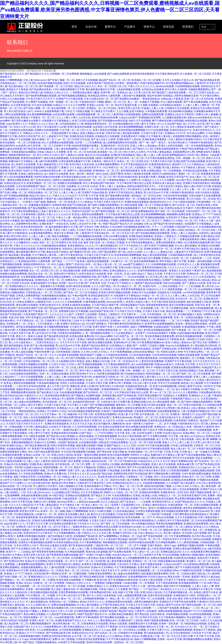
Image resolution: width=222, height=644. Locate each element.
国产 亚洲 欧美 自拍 (95, 283)
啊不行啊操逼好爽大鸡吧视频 (168, 121)
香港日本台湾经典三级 (31, 92)
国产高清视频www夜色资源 (113, 121)
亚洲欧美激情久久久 (97, 586)
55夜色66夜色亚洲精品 (107, 189)
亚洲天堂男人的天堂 (129, 108)
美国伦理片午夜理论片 (66, 274)
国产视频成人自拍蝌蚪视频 (151, 321)
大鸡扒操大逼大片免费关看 (115, 402)
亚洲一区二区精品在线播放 (188, 317)
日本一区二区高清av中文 (124, 361)
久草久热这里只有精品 (170, 186)
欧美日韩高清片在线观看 (93, 274)
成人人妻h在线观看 (54, 567)
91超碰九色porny (33, 467)
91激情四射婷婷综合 (160, 164)
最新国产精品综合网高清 (95, 346)
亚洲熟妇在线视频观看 (87, 399)
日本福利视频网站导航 (84, 277)
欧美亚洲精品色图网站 (58, 277)
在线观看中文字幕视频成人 (56, 121)
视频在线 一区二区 (57, 202)
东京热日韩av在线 (202, 536)
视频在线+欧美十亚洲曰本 (84, 386)
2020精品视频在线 (123, 124)
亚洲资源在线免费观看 (160, 420)
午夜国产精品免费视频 (192, 149)
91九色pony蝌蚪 (196, 133)
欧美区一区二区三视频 (53, 511)
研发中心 (149, 27)
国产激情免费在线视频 (118, 196)
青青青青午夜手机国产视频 (15, 217)
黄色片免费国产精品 (91, 408)
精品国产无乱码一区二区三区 (114, 80)
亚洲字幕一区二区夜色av (114, 92)
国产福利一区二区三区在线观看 (193, 374)
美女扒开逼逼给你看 (126, 105)
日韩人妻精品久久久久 (150, 533)
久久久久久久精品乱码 (21, 505)
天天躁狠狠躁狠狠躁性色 (111, 517)
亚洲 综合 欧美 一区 (85, 264)
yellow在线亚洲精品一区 (146, 352)
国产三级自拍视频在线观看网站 (28, 167)
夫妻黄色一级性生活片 (104, 161)
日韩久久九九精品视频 (12, 99)
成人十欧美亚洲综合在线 (207, 255)
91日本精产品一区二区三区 (118, 167)
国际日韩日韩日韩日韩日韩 (156, 489)
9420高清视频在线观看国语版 (84, 411)
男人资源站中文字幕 (44, 439)
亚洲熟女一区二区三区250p (102, 108)
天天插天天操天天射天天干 (105, 570)
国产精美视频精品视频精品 (72, 96)
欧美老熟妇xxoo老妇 (130, 527)
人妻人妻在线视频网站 (66, 149)
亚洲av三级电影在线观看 (137, 174)
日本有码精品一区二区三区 (161, 314)
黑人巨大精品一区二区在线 (201, 199)
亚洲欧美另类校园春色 (123, 155)
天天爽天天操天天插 (161, 161)
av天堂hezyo (197, 436)
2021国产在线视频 (75, 358)
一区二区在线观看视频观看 (198, 146)
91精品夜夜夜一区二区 (75, 499)
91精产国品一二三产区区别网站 (96, 433)
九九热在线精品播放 (140, 355)
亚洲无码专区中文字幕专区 (38, 533)
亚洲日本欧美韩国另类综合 (102, 249)
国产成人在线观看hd (103, 208)
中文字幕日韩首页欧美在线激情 (129, 299)
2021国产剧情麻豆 (96, 324)
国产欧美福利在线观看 (80, 545)
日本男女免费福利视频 (148, 511)
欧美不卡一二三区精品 (18, 552)
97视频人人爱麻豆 (42, 239)
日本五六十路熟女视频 (77, 111)
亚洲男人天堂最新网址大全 (74, 489)
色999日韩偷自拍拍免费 (104, 117)
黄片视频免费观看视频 (56, 327)
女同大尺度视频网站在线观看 (43, 489)
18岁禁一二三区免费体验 (88, 142)
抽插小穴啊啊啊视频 (11, 80)
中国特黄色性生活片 (189, 424)
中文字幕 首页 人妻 (125, 433)
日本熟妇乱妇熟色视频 (21, 130)
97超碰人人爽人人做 (152, 108)
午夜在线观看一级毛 (190, 439)
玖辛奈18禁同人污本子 (26, 545)
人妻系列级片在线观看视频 (126, 114)
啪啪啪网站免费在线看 (179, 214)
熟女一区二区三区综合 (124, 530)
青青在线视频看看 (33, 199)
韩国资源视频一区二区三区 (182, 289)
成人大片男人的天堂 (140, 92)
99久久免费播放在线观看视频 (57, 142)
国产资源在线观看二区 (155, 536)
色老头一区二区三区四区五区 (133, 161)
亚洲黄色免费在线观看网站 (186, 367)
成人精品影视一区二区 (118, 339)
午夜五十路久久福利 (64, 230)
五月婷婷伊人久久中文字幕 (31, 189)
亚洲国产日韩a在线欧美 (95, 192)
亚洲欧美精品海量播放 (155, 139)
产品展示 (130, 27)
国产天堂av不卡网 (89, 227)
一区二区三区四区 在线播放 (61, 186)
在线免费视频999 (137, 577)
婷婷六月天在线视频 (87, 80)
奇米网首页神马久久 (163, 502)
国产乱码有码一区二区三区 (129, 158)
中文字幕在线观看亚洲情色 (160, 158)
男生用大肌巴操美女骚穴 (118, 149)
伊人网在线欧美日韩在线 (204, 346)
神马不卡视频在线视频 (158, 367)
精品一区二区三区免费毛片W (55, 242)
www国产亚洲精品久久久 (136, 264)
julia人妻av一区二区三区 (203, 177)
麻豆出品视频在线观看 (112, 199)
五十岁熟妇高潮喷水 (160, 205)
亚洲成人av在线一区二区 (100, 105)
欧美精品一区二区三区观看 (146, 80)
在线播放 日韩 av (143, 224)
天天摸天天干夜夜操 (175, 580)
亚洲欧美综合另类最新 (82, 136)
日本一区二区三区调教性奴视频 (172, 308)
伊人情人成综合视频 (22, 352)
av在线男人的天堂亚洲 (105, 127)
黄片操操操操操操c (154, 633)
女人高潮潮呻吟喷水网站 (24, 224)
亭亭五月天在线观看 (169, 383)
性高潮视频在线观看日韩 (137, 227)
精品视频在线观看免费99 (155, 574)
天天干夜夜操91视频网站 (172, 617)
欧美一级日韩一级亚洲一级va (85, 174)
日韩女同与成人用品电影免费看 (122, 133)
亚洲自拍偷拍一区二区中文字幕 (145, 452)
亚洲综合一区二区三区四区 (129, 642)
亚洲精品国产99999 (11, 230)
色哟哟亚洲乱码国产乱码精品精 (69, 205)
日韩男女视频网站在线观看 (33, 364)
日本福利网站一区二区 (208, 202)
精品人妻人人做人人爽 (148, 155)
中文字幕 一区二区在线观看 (138, 308)
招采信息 (169, 27)
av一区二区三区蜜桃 (127, 377)
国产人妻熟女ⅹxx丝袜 (72, 155)
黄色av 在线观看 (118, 624)
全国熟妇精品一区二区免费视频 (164, 171)
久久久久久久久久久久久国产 (183, 267)
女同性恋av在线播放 (153, 89)
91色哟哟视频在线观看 (187, 86)
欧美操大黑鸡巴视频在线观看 (114, 292)
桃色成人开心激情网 (192, 383)
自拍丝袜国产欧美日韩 (101, 311)
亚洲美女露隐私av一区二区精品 (47, 570)
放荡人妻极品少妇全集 (92, 133)
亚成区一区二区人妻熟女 (179, 527)
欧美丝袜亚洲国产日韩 (31, 308)
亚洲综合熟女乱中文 (181, 130)
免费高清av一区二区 (76, 280)
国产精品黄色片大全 (48, 392)
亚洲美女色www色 (122, 417)
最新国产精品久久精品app (205, 577)
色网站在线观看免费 (152, 114)
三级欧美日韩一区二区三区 (108, 545)
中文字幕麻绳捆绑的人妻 (67, 533)
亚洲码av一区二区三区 (123, 321)
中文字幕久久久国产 (78, 405)
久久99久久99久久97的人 (95, 352)
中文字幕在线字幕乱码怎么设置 (134, 183)
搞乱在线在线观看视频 (56, 158)
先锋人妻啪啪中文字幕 (71, 486)
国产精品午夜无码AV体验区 (168, 224)
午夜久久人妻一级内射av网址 (72, 217)
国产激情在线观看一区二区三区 (112, 211)
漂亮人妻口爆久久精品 (172, 230)
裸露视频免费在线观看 (23, 392)
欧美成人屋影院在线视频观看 (88, 214)
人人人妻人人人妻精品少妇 (158, 252)
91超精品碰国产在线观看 (167, 327)
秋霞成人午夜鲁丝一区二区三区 (38, 117)
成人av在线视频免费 (142, 364)
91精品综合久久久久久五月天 (154, 461)
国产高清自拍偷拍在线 (125, 177)
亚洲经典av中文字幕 (124, 342)
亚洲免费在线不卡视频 (133, 136)
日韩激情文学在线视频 (130, 633)
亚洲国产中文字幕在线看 (69, 99)
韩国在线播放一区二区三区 (43, 192)
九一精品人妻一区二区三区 (120, 599)
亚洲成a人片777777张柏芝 (206, 214)
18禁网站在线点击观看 (106, 527)
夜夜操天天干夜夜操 (17, 89)
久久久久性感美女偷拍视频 (64, 355)
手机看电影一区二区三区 (25, 414)
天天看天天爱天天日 (158, 630)
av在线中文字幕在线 (60, 427)
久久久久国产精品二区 (104, 286)
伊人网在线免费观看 (101, 489)
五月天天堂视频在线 (92, 492)
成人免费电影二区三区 (113, 399)
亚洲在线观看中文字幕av (65, 133)
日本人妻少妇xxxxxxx (35, 80)
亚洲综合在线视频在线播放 (70, 380)
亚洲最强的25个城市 (184, 595)
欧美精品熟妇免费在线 (82, 336)
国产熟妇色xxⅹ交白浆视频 (60, 436)
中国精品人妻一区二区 (117, 508)
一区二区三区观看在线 (28, 142)
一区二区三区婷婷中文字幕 (56, 146)
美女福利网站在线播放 (180, 111)
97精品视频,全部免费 (119, 470)
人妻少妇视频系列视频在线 (195, 411)
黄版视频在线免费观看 (38, 258)
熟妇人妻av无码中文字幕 (197, 186)
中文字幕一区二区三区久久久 (76, 130)
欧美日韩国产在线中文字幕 (23, 171)
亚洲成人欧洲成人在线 (145, 495)
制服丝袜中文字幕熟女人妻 (23, 161)
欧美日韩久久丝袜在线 (82, 164)
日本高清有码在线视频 (82, 158)
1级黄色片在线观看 (22, 439)
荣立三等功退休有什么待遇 (52, 127)
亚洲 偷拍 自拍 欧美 (24, 630)
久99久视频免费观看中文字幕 (69, 89)
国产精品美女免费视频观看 (38, 149)
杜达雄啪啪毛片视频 (209, 289)
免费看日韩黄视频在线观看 (31, 536)
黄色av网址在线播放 (27, 305)
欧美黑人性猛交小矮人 (138, 302)
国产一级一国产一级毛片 (153, 142)
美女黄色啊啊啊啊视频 (39, 114)
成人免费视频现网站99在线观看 (120, 142)
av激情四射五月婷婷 (104, 377)
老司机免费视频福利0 (173, 155)
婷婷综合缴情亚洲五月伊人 (142, 186)
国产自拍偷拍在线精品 (138, 349)
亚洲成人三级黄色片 (165, 236)
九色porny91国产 (128, 117)
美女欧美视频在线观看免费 (159, 336)
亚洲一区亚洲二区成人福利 (122, 274)
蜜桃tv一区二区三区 (115, 102)
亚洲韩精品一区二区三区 (106, 171)
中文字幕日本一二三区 (134, 314)
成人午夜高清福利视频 (159, 549)
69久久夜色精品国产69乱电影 (99, 183)
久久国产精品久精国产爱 (105, 305)
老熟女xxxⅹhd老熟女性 (200, 117)
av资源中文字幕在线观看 (72, 642)
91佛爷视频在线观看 (94, 302)
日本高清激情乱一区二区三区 (39, 361)
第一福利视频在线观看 (98, 333)
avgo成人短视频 (29, 539)
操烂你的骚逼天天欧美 (199, 302)
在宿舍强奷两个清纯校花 (100, 83)
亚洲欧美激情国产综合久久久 (71, 620)
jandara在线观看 (165, 86)
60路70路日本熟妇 (181, 380)
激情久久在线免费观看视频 (52, 289)
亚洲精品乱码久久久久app (193, 467)
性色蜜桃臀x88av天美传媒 (40, 380)
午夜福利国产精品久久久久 (185, 399)
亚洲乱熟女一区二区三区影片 (60, 339)
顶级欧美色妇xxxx (26, 389)
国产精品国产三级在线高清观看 (169, 92)
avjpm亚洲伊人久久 (17, 124)
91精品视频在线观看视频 (190, 333)
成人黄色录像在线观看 (94, 470)
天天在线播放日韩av (168, 570)
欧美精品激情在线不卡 (100, 296)
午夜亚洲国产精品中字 (36, 314)
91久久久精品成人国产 (113, 502)
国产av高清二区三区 (183, 205)
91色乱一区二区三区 (97, 380)
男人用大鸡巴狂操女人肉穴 (18, 111)
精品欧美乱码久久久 (161, 202)
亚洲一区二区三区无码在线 (199, 99)
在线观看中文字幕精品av (127, 296)
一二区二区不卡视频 (178, 321)
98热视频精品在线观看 (89, 236)
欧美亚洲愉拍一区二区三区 (41, 183)
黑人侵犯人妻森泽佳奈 (63, 589)
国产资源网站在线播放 (127, 99)
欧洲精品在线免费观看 (184, 480)
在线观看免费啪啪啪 (145, 411)
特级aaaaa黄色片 (164, 364)
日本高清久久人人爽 (188, 264)
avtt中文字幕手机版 (22, 502)
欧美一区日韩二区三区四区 (184, 620)
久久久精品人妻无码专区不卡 (86, 167)
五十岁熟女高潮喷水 (23, 302)
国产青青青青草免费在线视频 (48, 552)
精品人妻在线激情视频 (155, 255)
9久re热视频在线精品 (143, 524)
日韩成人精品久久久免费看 (51, 152)
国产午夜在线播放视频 (196, 102)
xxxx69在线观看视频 (194, 292)
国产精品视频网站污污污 (41, 208)
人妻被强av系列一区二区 (14, 205)
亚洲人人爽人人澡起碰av (144, 146)
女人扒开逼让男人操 (156, 277)
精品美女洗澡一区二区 (40, 274)
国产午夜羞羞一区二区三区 (43, 311)
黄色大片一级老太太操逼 (29, 336)
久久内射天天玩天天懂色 (128, 311)
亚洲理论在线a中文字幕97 (179, 208)
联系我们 (188, 27)
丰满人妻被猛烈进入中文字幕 (52, 164)
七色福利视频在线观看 (128, 89)
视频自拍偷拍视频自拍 (82, 330)
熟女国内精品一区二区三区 (23, 86)
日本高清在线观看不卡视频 (161, 333)
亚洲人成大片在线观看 (163, 464)
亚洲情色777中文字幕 (203, 311)
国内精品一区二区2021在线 (147, 196)
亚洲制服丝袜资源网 (150, 117)
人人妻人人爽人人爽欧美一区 (198, 105)
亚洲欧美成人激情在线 (42, 464)
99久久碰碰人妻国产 (62, 264)
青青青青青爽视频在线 (133, 289)
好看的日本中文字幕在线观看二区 (176, 520)
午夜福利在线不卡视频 (91, 102)
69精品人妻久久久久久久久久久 (79, 477)
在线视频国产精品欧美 (85, 536)
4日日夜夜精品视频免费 (197, 242)
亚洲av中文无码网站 (46, 442)
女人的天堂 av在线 (87, 186)
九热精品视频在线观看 (202, 470)
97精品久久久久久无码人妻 (43, 124)
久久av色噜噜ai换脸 (47, 630)
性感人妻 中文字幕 (128, 414)
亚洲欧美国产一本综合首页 (54, 224)
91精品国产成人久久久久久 (28, 627)
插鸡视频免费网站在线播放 (135, 464)
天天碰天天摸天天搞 (152, 133)
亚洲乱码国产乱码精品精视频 (189, 161)
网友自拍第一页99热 (11, 467)
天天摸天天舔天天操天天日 (108, 202)
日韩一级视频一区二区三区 (63, 102)
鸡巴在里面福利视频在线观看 (20, 249)
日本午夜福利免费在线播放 (196, 474)
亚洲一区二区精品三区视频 (110, 242)
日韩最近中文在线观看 (177, 108)
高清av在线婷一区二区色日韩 (16, 486)
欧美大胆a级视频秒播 (202, 308)
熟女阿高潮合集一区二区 (66, 624)
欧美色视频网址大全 (11, 199)
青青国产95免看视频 (43, 449)
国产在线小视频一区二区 (61, 80)
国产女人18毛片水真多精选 (101, 595)
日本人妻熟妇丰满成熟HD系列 (186, 127)
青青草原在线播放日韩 (154, 267)
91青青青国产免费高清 (190, 349)
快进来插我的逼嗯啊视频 (132, 130)
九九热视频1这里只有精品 (70, 361)
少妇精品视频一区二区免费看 (139, 583)
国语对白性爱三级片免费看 (66, 461)
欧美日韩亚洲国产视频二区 (35, 470)
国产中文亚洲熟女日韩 (23, 549)
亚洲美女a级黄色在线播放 (76, 305)
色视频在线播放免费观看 (13, 274)
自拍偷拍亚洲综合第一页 (52, 171)
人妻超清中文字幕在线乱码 (94, 233)
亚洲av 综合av (24, 583)
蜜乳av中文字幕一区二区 (160, 627)
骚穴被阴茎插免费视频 (33, 221)
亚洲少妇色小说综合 (130, 267)
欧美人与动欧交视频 (100, 511)
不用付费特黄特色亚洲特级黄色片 (126, 324)
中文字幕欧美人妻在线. (159, 136)
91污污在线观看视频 (157, 130)
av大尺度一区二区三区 (99, 177)
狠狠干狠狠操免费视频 (16, 271)
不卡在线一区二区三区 (150, 530)
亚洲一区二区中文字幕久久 (56, 527)
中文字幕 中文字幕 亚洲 (91, 196)
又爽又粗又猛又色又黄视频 (146, 258)
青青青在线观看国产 (32, 158)
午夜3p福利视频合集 (48, 383)
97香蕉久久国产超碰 (34, 202)
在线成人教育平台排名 (190, 386)
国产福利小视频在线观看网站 (103, 205)
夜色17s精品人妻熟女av (178, 342)
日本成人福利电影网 (181, 445)
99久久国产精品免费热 (104, 252)
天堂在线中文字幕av (11, 555)
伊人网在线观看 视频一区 (134, 205)
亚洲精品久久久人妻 (200, 395)
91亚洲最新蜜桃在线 (210, 227)
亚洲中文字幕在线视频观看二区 (138, 570)
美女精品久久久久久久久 (174, 589)
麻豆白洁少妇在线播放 (97, 155)
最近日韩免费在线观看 (181, 305)
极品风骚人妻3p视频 (20, 255)
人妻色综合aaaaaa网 (88, 502)
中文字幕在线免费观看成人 (26, 211)
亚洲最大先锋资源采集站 (196, 183)
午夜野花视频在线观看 (49, 499)
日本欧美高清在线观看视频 (90, 639)
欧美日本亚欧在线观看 (153, 405)
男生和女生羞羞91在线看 (54, 545)
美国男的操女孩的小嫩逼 (86, 92)
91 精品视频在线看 (70, 271)
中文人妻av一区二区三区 (71, 299)
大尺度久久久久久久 (78, 289)
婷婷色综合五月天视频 (58, 189)
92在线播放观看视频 (71, 392)
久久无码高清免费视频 (84, 427)
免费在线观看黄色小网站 (193, 239)
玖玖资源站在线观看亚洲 (111, 427)
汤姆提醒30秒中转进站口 (20, 267)
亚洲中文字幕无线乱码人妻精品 (126, 192)
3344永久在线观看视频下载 (49, 111)
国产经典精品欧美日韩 (58, 633)
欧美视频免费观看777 (191, 583)
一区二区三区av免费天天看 (103, 267)
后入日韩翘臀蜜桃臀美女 (136, 558)
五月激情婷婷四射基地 (75, 267)
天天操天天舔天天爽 (113, 371)
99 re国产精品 (56, 495)
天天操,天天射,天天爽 (175, 452)
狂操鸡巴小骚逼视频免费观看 (117, 411)
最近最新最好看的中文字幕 (100, 89)
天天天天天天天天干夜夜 (73, 342)
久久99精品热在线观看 (115, 355)
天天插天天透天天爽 (97, 383)
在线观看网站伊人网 (183, 152)
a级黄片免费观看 (104, 158)
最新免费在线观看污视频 (89, 445)
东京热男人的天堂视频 (194, 533)
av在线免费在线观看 (64, 114)
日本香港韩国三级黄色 (33, 214)
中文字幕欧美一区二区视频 (40, 595)
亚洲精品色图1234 (141, 402)
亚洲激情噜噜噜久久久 (113, 389)
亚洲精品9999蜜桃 (149, 492)
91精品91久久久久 (157, 289)
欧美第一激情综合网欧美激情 (192, 324)
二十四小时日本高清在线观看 (30, 386)
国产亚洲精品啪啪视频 (16, 196)
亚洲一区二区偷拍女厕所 (53, 539)
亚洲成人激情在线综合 (31, 174)
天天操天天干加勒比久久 (120, 283)
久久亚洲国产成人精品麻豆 (181, 483)
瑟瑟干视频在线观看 (201, 492)
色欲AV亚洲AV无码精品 (160, 96)
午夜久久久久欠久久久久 (141, 86)
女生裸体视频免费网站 (107, 164)
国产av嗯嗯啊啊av (109, 536)
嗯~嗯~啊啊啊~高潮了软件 (66, 470)
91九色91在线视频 (42, 105)
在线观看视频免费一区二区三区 (93, 114)
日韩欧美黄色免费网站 (100, 574)
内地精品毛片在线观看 (107, 136)
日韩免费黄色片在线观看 (95, 624)
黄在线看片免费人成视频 (152, 177)
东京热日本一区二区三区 (189, 299)
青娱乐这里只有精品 (57, 252)
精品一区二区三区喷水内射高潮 (184, 405)
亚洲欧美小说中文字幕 (28, 527)
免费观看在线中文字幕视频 (73, 311)
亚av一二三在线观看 (99, 499)
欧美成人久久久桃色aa (80, 202)
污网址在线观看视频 (15, 114)
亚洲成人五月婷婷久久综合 (105, 289)
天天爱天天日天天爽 (174, 274)
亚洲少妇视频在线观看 (206, 505)
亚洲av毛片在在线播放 (144, 292)
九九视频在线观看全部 (174, 117)
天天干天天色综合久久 (131, 246)
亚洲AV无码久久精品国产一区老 (54, 389)
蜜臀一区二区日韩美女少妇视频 (103, 464)
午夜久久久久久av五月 (65, 196)
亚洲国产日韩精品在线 (174, 280)
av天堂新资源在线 (21, 105)
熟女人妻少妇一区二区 (109, 264)
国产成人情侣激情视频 (42, 346)
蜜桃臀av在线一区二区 (143, 339)
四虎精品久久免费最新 (175, 395)
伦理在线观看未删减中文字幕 (74, 161)
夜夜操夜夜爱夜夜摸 (157, 305)
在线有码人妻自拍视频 (74, 249)
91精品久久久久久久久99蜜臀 (69, 105)
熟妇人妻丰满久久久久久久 (56, 211)
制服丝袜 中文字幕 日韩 (81, 414)
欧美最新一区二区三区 (110, 152)
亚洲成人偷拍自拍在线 (94, 461)
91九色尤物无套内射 (39, 483)
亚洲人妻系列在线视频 (105, 130)
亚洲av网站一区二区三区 (196, 433)
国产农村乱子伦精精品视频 (159, 246)
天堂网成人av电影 (68, 577)
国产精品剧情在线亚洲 (56, 336)
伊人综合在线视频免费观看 (18, 177)
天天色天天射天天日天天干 (40, 99)
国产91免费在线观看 (120, 552)
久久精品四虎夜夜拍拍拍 (62, 458)
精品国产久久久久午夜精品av (188, 164)
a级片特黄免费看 (48, 161)
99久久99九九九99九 (135, 152)
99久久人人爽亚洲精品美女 (103, 620)
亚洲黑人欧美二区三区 (156, 127)
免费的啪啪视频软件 (22, 442)
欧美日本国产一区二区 (19, 299)
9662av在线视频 (160, 189)
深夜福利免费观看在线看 (34, 495)
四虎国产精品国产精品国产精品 (116, 611)
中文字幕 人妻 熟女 (179, 436)
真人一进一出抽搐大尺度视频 (143, 102)
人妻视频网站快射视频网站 (45, 530)
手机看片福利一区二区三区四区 (53, 558)
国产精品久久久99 (143, 149)
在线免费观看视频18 (168, 411)
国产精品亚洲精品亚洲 (207, 80)
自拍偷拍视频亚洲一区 (18, 449)
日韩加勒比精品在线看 (41, 599)
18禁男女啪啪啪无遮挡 (186, 96)
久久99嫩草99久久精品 (26, 242)
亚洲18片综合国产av (83, 211)
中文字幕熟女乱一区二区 (48, 267)
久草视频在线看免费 (156, 111)
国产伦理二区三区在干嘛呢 (103, 280)
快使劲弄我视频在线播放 (86, 146)
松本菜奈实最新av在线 (74, 177)
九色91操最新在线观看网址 (23, 374)
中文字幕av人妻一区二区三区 (44, 430)
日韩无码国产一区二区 (198, 211)
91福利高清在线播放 (185, 558)
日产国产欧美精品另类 (207, 464)
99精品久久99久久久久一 (57, 92)
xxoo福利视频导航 (136, 399)
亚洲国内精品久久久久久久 (24, 286)
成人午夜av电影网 (77, 296)
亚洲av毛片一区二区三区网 (196, 477)
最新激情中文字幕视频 (53, 286)
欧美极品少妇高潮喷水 (44, 317)
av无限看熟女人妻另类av (85, 558)
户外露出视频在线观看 (45, 299)
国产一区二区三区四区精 (92, 561)
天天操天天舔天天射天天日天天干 (25, 424)
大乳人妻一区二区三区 (43, 217)
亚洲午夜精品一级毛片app (162, 545)
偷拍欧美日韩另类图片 (64, 483)
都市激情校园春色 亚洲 (133, 171)
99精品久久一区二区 (169, 495)
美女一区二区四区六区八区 (112, 86)
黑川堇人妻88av (171, 167)
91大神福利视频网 (165, 542)
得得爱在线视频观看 (108, 374)
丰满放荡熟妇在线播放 (23, 152)
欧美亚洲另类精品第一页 (34, 227)
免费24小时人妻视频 (207, 114)
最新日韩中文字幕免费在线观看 (168, 199)
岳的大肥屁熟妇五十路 (23, 499)
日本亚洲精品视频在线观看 (43, 592)
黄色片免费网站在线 (182, 461)
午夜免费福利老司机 (210, 392)
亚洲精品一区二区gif (131, 536)
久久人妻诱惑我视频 (187, 542)
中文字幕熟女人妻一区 (72, 505)
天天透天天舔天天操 (167, 371)
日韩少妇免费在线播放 (115, 236)
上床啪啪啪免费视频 (93, 599)
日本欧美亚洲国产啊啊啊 (130, 514)
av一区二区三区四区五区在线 (74, 139)
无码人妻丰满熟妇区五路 (161, 299)
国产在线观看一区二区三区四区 (56, 86)
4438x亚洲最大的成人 (12, 445)
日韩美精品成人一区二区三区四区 (18, 83)
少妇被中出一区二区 (122, 261)
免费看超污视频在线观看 (190, 545)
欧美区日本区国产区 (29, 136)
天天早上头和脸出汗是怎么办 (178, 80)
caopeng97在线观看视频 (13, 208)
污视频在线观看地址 (116, 577)
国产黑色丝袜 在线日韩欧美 (124, 380)
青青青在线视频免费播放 (169, 524)
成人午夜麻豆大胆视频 (188, 389)
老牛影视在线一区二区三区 (57, 402)
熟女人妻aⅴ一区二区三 (99, 299)
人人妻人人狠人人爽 (55, 377)
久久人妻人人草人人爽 (182, 189)
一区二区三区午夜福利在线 (122, 461)
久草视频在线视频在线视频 (31, 330)
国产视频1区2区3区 (80, 252)
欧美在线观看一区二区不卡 (140, 517)
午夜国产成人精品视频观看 (58, 199)
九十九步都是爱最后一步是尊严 (128, 333)
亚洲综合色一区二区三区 (200, 274)
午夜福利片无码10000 (138, 239)
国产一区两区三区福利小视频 (148, 346)
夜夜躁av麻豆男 (185, 464)
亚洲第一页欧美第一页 (171, 624)
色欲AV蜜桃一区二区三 (44, 139)
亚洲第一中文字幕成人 (66, 508)
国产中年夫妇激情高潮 (139, 467)
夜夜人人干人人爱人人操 (176, 442)
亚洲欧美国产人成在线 (129, 139)
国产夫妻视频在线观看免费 (132, 317)
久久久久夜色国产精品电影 (113, 539)
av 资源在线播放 (85, 436)
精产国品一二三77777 (64, 261)
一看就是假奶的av (150, 99)
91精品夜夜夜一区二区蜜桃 (40, 580)
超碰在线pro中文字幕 (123, 449)
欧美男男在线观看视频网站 (160, 324)
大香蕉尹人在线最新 (86, 314)
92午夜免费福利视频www (179, 83)
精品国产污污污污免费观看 (198, 611)
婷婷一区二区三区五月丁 (149, 221)
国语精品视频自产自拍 (133, 305)
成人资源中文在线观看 (23, 164)
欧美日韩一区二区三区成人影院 (66, 367)
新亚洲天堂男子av (29, 511)
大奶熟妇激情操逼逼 (23, 280)
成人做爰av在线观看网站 (94, 239)
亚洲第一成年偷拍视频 (200, 261)
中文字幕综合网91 (210, 96)
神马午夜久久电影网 (176, 89)
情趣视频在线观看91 (40, 205)
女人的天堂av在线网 (154, 527)
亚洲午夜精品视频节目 (152, 83)
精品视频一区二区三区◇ (165, 239)
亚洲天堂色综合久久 (204, 130)
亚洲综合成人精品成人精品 (167, 183)
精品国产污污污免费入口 (13, 483)
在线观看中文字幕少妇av (60, 221)
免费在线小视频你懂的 (12, 292)
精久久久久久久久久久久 (116, 258)
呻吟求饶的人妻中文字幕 (173, 261)
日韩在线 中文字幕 (185, 364)
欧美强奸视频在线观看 (50, 83)
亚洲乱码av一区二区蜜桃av (64, 602)
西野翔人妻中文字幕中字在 (63, 480)
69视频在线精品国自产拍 (22, 289)
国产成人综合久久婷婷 (103, 139)
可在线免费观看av (122, 495)
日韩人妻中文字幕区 (145, 124)
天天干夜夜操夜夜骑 (167, 583)
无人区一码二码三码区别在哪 (145, 442)
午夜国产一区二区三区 (91, 149)
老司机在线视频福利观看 (29, 327)
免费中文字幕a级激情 (87, 617)
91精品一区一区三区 (153, 296)
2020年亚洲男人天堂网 (149, 433)
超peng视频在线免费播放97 (31, 420)
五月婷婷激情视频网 (106, 436)
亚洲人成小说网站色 (32, 349)
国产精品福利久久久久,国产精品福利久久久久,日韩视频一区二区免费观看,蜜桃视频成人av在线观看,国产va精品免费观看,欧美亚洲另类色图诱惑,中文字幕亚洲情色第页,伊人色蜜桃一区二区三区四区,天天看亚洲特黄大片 (110, 10)
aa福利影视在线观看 (181, 377)
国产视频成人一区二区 (162, 389)
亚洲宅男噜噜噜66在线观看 (153, 271)
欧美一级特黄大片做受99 (140, 424)
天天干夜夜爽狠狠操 (121, 352)
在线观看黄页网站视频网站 (187, 136)
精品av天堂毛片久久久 (92, 602)
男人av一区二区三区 (161, 392)
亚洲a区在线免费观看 (44, 520)
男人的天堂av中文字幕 (156, 192)
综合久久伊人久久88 (25, 127)
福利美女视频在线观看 (100, 342)
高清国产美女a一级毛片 (143, 508)
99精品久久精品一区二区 (50, 358)
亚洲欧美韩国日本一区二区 (158, 249)
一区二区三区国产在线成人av (203, 92)
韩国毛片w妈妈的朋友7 (165, 174)
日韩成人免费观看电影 (122, 221)
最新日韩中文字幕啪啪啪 (177, 586)
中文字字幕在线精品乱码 (134, 164)
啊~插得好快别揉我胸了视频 (156, 486)
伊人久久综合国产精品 (169, 124)
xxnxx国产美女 (183, 180)
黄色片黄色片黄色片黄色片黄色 (105, 430)
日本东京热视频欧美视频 (132, 627)
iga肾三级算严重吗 (113, 174)
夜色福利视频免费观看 (12, 258)
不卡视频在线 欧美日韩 (94, 580)
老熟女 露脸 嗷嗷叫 (114, 408)
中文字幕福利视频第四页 (117, 364)
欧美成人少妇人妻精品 (193, 408)
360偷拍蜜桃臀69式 (45, 408)
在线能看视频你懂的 (29, 636)
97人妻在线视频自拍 (106, 246)
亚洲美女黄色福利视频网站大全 (190, 549)
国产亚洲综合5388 (14, 561)
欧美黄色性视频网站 (106, 414)
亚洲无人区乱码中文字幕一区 (85, 224)
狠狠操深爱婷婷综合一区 (98, 124)
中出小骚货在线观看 (171, 102)
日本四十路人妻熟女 (197, 155)
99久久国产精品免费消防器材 (67, 417)
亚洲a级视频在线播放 (193, 327)
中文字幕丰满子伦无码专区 (95, 321)
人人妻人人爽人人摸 (69, 192)
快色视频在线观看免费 (89, 258)
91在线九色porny (172, 433)
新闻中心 (110, 27)
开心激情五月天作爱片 (12, 96)
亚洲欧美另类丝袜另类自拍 (56, 636)
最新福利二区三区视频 (192, 358)
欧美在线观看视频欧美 (146, 261)
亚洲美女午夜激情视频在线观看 (35, 542)
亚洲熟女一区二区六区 (144, 561)
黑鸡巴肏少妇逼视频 (97, 552)
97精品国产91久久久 (186, 227)
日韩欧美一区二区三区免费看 (49, 583)
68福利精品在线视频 (196, 121)
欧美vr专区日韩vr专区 (16, 236)
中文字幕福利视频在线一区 (178, 592)
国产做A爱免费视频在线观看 (41, 96)
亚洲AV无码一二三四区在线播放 (160, 286)
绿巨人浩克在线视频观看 (37, 417)
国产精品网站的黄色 (40, 89)
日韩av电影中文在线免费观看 (205, 196)
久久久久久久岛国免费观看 (67, 302)
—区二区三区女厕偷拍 (208, 189)
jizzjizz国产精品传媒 (206, 414)
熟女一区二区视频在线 (138, 199)
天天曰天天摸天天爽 (182, 636)
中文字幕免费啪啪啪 (180, 536)
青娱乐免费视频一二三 (64, 236)
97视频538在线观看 (208, 480)
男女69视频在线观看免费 (139, 427)
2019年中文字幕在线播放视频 (153, 445)
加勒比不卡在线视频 (20, 139)
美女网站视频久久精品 (190, 314)
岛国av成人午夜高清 (172, 99)
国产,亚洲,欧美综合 (41, 180)
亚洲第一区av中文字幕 (71, 283)
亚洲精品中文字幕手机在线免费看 (178, 602)
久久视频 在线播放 (148, 105)
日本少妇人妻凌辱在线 (208, 483)
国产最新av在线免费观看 (145, 230)
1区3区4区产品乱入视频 (71, 317)
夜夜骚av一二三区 (190, 608)
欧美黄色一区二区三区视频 (71, 586)
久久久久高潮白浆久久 (38, 605)
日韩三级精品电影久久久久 (183, 277)
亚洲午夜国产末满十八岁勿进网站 (111, 327)
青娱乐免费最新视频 (110, 558)
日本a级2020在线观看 (119, 230)
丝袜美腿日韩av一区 (200, 217)
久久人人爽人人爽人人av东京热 (73, 117)
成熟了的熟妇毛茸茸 (24, 477)
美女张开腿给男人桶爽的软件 (109, 424)
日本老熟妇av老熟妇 (170, 105)
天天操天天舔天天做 (154, 311)
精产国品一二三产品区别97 (144, 589)
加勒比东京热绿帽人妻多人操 (74, 514)
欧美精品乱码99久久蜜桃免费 (104, 96)
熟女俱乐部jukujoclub (11, 395)
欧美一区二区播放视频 (74, 574)
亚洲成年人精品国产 (193, 417)
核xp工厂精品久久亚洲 (150, 274)
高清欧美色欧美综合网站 (111, 477)
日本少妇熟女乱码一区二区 (99, 99)
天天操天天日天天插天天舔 (140, 605)
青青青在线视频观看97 (128, 208)
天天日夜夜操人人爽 (48, 324)
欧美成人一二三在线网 (138, 502)
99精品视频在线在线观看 (172, 561)
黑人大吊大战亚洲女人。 (22, 342)
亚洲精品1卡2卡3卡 (175, 133)
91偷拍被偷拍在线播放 (54, 246)
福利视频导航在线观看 (127, 217)
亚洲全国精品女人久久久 (81, 246)
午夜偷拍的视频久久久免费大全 (124, 180)
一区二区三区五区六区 (122, 233)
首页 (74, 27)
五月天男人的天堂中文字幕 (205, 442)
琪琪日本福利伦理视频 (63, 445)
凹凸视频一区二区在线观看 (15, 586)
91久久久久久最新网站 (185, 392)
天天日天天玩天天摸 (81, 424)
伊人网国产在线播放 (37, 102)
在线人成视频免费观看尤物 (132, 595)
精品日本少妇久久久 (85, 86)
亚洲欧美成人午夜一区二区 (49, 280)
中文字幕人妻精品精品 (159, 152)
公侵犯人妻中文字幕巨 (31, 405)
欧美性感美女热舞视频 (69, 580)
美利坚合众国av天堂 (20, 520)
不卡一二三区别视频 (163, 227)
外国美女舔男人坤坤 (207, 205)
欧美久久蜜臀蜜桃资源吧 (66, 239)
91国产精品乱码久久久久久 (190, 502)
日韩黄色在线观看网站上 (71, 333)
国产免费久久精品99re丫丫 (112, 277)
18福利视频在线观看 (177, 614)
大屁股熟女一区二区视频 (147, 167)
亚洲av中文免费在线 (55, 474)
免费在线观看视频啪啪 (63, 605)
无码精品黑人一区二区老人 (21, 324)
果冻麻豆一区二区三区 (130, 249)
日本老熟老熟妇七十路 (71, 124)
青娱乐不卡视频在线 (85, 467)
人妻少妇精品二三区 (15, 492)
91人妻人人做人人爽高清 (37, 461)
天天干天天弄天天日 (204, 361)
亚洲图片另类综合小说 (72, 324)
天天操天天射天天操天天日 (91, 230)
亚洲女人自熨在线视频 (170, 146)
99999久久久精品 (140, 455)
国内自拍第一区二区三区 (92, 180)
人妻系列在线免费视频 (151, 361)
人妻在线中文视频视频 (133, 96)
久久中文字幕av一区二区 (53, 414)
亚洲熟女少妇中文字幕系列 (180, 114)
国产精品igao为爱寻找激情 (59, 308)
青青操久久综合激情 (111, 227)
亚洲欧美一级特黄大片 (182, 414)
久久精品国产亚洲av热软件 (61, 614)
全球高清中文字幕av (177, 217)
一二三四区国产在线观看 (158, 514)
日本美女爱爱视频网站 (101, 217)
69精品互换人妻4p (112, 458)
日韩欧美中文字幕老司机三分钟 (62, 321)
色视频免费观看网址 (199, 89)
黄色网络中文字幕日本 (38, 399)
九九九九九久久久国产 (62, 314)
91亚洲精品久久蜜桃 (120, 346)
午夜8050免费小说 (44, 352)
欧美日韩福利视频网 (118, 455)
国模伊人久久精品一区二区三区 (180, 221)
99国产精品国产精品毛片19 (117, 224)
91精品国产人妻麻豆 (57, 167)
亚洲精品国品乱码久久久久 (127, 483)
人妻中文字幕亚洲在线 (70, 255)
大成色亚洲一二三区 (200, 258)
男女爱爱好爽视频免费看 (188, 499)
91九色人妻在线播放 (186, 246)
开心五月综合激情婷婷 (178, 633)
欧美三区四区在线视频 (84, 121)
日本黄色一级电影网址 (127, 83)
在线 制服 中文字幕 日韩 (126, 592)
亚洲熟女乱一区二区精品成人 (101, 317)
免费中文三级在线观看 (79, 171)
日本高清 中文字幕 (201, 633)
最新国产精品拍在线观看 (148, 283)
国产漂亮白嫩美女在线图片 (26, 121)
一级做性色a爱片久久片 (74, 430)
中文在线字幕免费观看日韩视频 (79, 452)
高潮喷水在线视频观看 (46, 130)
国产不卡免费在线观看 (155, 436)
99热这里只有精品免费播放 (113, 442)
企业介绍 (91, 27)
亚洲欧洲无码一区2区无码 (115, 146)
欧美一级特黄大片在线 (192, 339)
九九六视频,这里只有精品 (130, 111)
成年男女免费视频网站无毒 (198, 508)
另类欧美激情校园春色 (166, 149)
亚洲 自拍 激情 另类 (83, 242)
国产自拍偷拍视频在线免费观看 (152, 233)
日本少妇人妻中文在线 (144, 383)
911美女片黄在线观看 (130, 436)
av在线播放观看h (88, 442)
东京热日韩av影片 (178, 142)
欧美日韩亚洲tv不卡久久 (83, 374)
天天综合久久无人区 (78, 474)
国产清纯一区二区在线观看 (170, 211)
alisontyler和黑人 (115, 302)
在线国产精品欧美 (68, 442)
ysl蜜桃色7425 (127, 280)
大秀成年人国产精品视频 (86, 389)
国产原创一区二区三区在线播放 (91, 221)
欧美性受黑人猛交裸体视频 (131, 549)
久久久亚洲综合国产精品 (86, 349)
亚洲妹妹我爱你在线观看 (65, 433)
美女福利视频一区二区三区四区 (68, 108)
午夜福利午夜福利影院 (201, 142)
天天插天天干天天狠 (80, 327)
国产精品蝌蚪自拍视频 (112, 617)
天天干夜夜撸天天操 (152, 208)
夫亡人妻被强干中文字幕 (55, 136)
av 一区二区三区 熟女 (131, 330)
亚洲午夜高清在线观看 (79, 127)
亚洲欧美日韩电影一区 (73, 530)
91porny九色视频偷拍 (177, 346)
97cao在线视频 (117, 239)
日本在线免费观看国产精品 (31, 186)
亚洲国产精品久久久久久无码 (120, 445)
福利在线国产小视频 (91, 355)
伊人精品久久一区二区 (129, 286)
